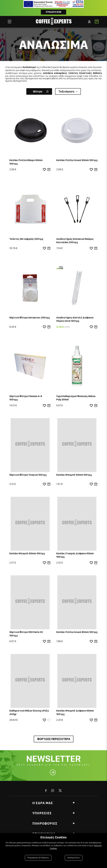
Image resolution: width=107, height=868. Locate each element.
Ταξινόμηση (66, 91)
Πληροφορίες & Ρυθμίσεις (38, 858)
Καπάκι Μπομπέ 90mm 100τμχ (74, 475)
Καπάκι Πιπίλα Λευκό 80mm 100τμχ (77, 632)
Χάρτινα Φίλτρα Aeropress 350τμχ (30, 318)
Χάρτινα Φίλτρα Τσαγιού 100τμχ (28, 475)
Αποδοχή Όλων (74, 858)
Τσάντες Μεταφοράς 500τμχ (26, 239)
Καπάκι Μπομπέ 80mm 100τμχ (27, 553)
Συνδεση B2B (53, 12)
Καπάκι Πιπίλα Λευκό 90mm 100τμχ (77, 160)
